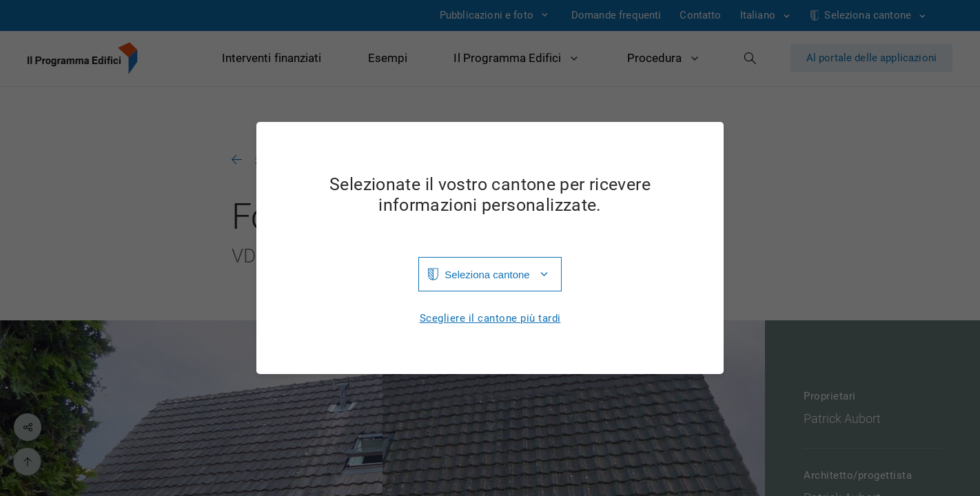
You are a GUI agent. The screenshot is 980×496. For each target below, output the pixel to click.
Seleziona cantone (487, 275)
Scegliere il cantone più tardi (490, 319)
